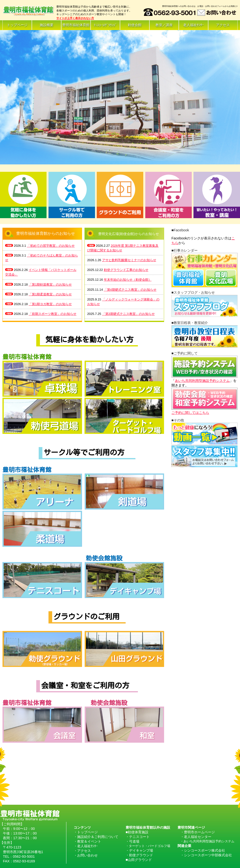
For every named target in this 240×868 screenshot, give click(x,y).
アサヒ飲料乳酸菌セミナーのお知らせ (129, 260)
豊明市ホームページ (199, 832)
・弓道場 (132, 841)
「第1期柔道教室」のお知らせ (50, 294)
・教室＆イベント (87, 841)
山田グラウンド (140, 860)
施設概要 (47, 25)
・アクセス (82, 851)
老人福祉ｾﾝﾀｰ (193, 25)
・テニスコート (138, 837)
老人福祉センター (198, 837)
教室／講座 (164, 25)
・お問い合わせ (86, 855)
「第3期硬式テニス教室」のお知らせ (128, 314)
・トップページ (86, 832)
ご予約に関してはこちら (190, 413)
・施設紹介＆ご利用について (96, 837)
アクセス (223, 25)
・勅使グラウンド (139, 855)
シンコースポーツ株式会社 (204, 850)
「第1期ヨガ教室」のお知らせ (50, 304)
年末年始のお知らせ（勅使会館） (128, 280)
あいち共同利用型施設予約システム (202, 381)
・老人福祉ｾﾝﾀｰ (86, 846)
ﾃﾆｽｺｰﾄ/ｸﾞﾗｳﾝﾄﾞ (105, 25)
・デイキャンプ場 (139, 850)
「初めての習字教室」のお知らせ (51, 246)
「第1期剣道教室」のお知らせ (50, 284)
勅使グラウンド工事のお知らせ (126, 270)
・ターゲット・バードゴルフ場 (148, 846)
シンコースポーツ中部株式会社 (208, 855)
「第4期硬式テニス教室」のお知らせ (130, 290)
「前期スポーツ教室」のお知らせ (53, 314)
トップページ (17, 25)
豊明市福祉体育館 (76, 25)
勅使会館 (135, 25)
